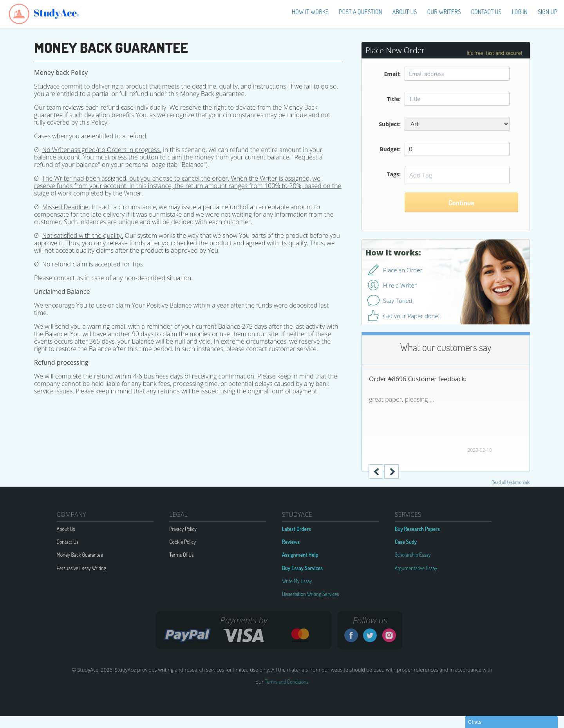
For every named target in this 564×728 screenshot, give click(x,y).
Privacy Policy (183, 529)
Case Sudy (406, 542)
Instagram (389, 635)
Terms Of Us (181, 555)
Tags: (394, 174)
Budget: (390, 149)
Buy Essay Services (302, 568)
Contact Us (486, 12)
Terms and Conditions (287, 682)
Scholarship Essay (413, 555)
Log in (520, 12)
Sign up (548, 12)
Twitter (370, 635)
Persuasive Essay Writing (81, 568)
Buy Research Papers (417, 529)
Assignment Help (300, 555)
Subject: (390, 124)
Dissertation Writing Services (311, 594)
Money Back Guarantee (80, 555)
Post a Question (361, 12)
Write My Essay (297, 581)
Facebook (351, 635)
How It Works (310, 12)
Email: (392, 74)
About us (405, 12)
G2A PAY (188, 635)
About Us (66, 529)
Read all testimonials (511, 482)
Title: (394, 99)
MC (300, 635)
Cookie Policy (183, 542)
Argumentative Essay (416, 568)
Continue (461, 203)
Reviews (291, 542)
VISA (243, 635)
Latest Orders (296, 529)
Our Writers (444, 12)
